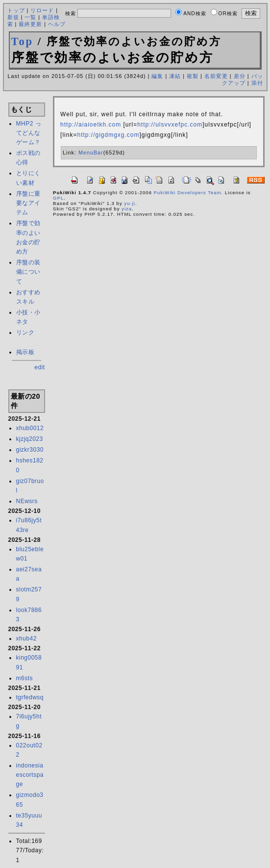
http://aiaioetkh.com (91, 125)
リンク (25, 332)
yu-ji (130, 203)
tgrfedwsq (30, 697)
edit (39, 367)
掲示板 (25, 352)
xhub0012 (30, 428)
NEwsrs (27, 501)
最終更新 (30, 24)
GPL (58, 198)
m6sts (25, 678)
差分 (240, 76)
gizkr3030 (30, 450)
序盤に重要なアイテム (28, 203)
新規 (13, 17)
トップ (16, 10)
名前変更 (216, 76)
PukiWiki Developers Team (188, 192)
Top (23, 41)
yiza (127, 209)
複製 (193, 76)
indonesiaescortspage (30, 775)
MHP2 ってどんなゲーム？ (29, 133)
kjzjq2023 (30, 439)
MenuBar (91, 153)
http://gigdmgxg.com (108, 135)
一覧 (30, 17)
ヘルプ (57, 24)
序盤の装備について (28, 272)
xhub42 (26, 638)
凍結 (175, 76)
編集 (157, 76)
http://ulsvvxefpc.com (170, 125)
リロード (42, 10)
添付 (257, 83)
